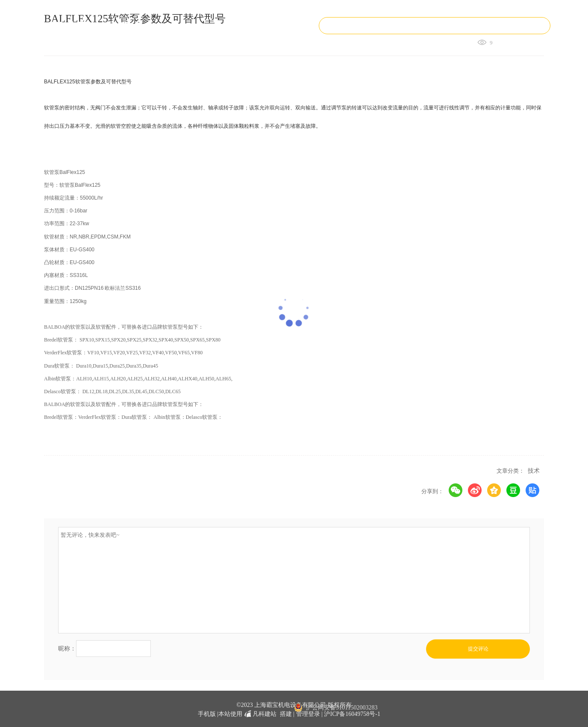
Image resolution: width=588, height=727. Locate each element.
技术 (534, 471)
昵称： (67, 648)
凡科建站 (259, 714)
